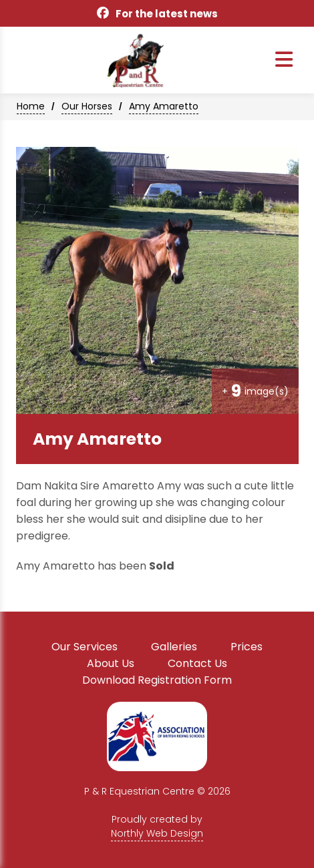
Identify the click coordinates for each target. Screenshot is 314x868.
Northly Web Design (157, 833)
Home (31, 106)
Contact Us (197, 663)
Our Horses (87, 106)
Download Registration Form (157, 680)
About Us (111, 663)
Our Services (85, 647)
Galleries (174, 647)
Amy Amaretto (164, 106)
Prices (247, 647)
